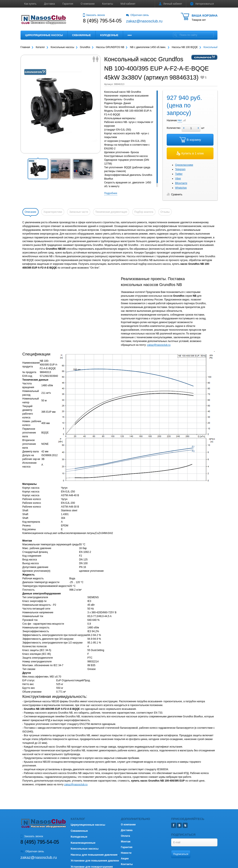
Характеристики (53, 212)
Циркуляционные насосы (44, 35)
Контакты (108, 4)
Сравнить (174, 194)
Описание (31, 212)
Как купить (31, 4)
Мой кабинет (128, 4)
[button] (38, 169)
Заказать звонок (94, 15)
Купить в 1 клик (190, 153)
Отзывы (165, 212)
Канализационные (83, 843)
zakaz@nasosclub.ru (159, 345)
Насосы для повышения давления (94, 855)
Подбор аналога (144, 212)
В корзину (190, 140)
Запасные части (79, 212)
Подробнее (111, 193)
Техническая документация (111, 212)
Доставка (49, 4)
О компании (88, 4)
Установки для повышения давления (96, 861)
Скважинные (81, 35)
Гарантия (68, 4)
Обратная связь (137, 15)
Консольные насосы (85, 849)
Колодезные (109, 35)
